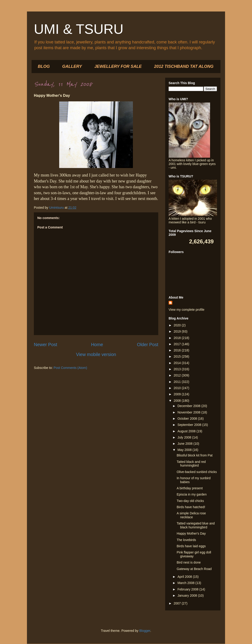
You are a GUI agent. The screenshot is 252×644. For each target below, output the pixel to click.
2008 (178, 401)
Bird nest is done (189, 562)
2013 (178, 369)
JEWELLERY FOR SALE (118, 66)
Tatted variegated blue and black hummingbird (196, 525)
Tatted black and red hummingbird (191, 464)
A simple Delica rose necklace (191, 515)
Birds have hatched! (191, 507)
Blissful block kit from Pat (195, 455)
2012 (178, 375)
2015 (178, 356)
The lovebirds (186, 540)
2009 (178, 394)
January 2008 (188, 596)
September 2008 (190, 425)
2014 (178, 363)
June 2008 (185, 444)
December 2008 (189, 406)
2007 (178, 603)
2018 (178, 338)
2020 (178, 325)
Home (97, 345)
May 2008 (185, 450)
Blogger (145, 631)
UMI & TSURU (79, 29)
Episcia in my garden (192, 494)
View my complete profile (186, 310)
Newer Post (45, 345)
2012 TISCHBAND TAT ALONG (184, 66)
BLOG (44, 66)
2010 (178, 388)
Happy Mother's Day (191, 533)
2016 (178, 350)
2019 (178, 331)
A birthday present (190, 488)
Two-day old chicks (190, 501)
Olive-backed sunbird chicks (197, 472)
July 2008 (185, 437)
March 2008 (186, 583)
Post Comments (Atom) (70, 368)
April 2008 (185, 577)
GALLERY (72, 66)
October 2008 (188, 419)
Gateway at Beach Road (194, 569)
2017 (178, 344)
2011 (178, 382)
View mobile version (96, 354)
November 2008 (189, 412)
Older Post (148, 345)
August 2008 (187, 431)
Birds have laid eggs (191, 546)
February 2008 (188, 589)
